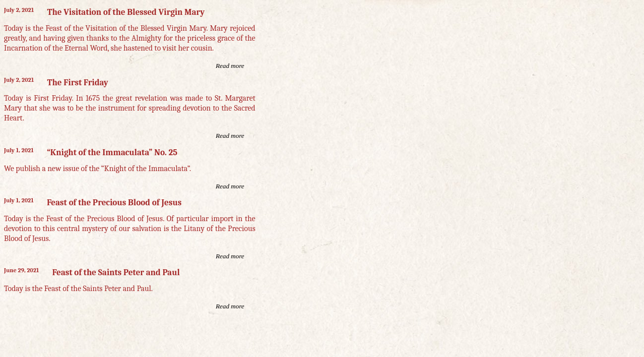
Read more (230, 66)
